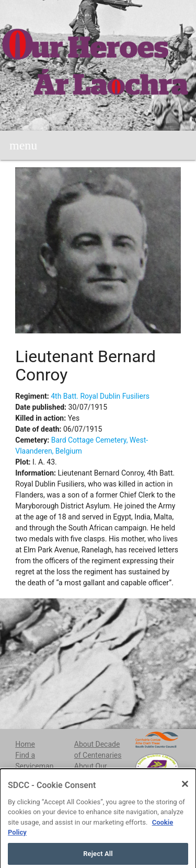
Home (25, 744)
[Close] (185, 792)
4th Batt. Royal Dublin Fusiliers (100, 396)
